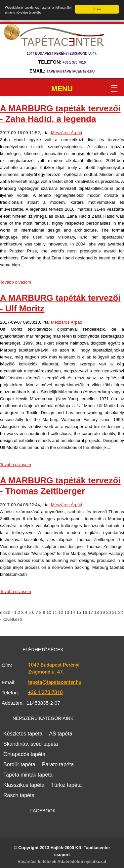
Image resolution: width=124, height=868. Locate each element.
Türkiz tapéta (66, 785)
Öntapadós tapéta (24, 754)
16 (85, 612)
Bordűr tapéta (19, 764)
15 (79, 612)
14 (73, 612)
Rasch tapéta (19, 795)
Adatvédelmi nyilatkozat (82, 862)
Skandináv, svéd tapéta (31, 744)
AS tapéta (61, 734)
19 (103, 612)
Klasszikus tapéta (24, 785)
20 (109, 612)
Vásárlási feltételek (37, 862)
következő (12, 619)
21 (115, 612)
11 (55, 612)
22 (120, 612)
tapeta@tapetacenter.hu (71, 71)
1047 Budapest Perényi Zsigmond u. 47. (54, 668)
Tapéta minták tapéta (28, 775)
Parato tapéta (58, 764)
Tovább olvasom (16, 282)
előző (6, 612)
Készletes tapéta (23, 734)
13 (67, 612)
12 (61, 612)
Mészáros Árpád (67, 133)
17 (91, 612)
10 (49, 612)
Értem (97, 9)
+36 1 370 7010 (74, 62)
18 (97, 612)
